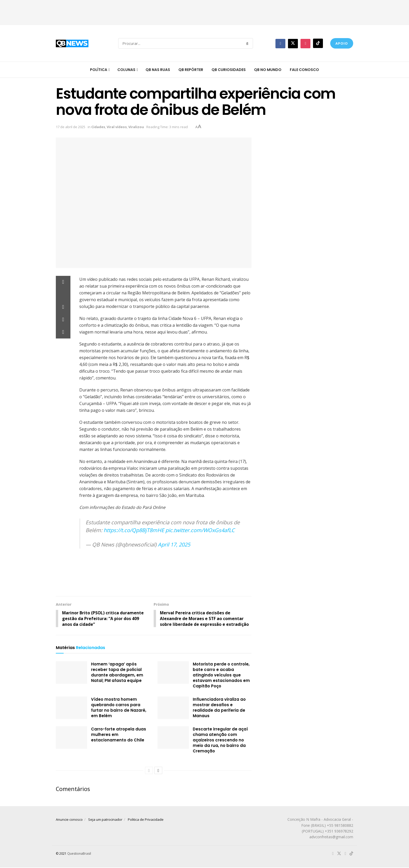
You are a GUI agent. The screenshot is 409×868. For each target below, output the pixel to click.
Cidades (98, 127)
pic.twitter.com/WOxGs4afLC (200, 530)
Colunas (126, 70)
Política (99, 70)
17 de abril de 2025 (71, 127)
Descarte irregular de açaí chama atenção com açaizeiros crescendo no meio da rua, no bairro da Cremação (220, 740)
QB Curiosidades (229, 70)
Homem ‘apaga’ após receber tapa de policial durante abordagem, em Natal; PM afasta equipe (117, 673)
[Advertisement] (204, 12)
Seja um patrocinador (105, 820)
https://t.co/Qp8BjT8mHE (134, 530)
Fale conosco (304, 70)
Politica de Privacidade (146, 820)
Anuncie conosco (69, 820)
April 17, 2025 (174, 545)
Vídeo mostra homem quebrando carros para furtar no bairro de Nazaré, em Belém (119, 708)
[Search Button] (248, 43)
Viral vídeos (117, 127)
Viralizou (136, 127)
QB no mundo (268, 70)
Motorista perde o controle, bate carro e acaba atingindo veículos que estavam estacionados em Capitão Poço (221, 675)
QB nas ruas (158, 70)
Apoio (342, 43)
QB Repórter (191, 70)
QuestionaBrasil (79, 854)
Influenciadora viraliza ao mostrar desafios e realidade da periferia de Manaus (219, 708)
